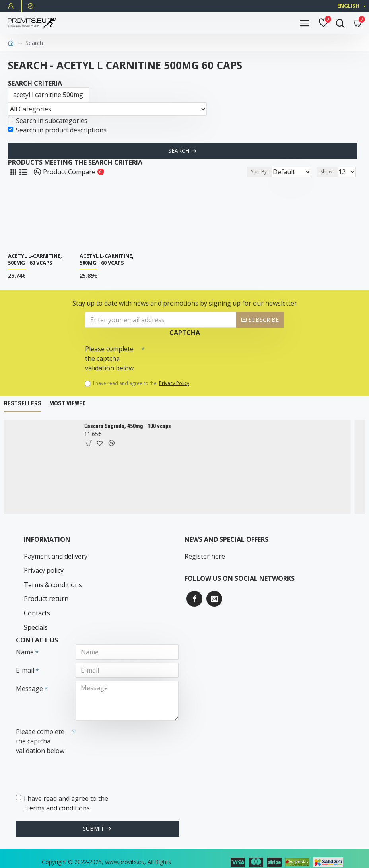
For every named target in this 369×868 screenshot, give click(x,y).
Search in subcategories (48, 121)
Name (25, 640)
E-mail (25, 658)
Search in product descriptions (57, 130)
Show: (327, 172)
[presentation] (200, 356)
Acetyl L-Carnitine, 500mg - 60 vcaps (35, 259)
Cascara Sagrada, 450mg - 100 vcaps (133, 426)
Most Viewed (68, 403)
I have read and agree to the (138, 383)
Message (29, 676)
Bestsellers (23, 403)
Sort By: (238, 172)
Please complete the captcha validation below (109, 358)
